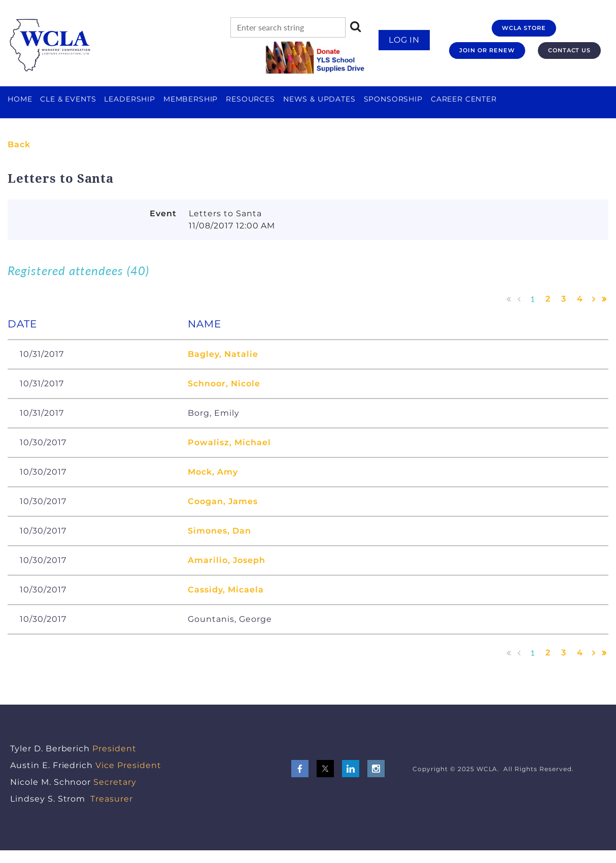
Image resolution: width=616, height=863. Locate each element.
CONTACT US (570, 50)
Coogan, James (223, 501)
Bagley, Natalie (223, 354)
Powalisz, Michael (229, 442)
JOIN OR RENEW (487, 50)
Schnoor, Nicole (224, 384)
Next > (594, 299)
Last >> (604, 299)
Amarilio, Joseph (226, 560)
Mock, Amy (213, 472)
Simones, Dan (219, 531)
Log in (404, 40)
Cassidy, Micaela (226, 590)
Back (19, 144)
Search (356, 26)
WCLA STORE (524, 28)
